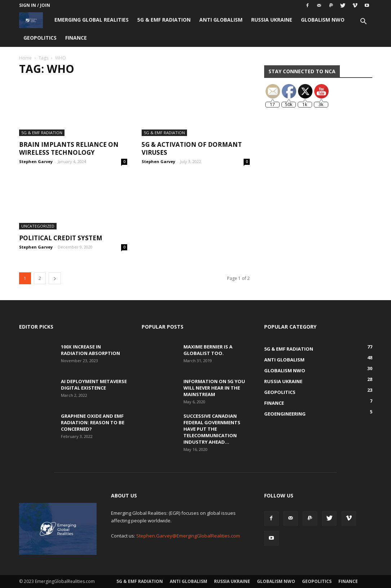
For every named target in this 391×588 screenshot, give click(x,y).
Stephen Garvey (36, 161)
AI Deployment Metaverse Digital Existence (94, 385)
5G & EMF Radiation (164, 20)
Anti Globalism (221, 20)
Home (25, 58)
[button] (364, 22)
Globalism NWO (323, 20)
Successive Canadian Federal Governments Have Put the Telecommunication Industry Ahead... (212, 429)
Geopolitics (40, 38)
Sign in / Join (35, 5)
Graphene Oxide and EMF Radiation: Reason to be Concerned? (93, 422)
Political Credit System (61, 238)
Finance (76, 38)
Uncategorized (38, 226)
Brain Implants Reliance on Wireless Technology (69, 148)
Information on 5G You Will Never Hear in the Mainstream (214, 388)
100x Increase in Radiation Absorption (90, 350)
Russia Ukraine (272, 20)
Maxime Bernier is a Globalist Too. (208, 350)
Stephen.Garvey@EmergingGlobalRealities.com (188, 536)
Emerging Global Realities (92, 20)
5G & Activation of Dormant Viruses (192, 148)
